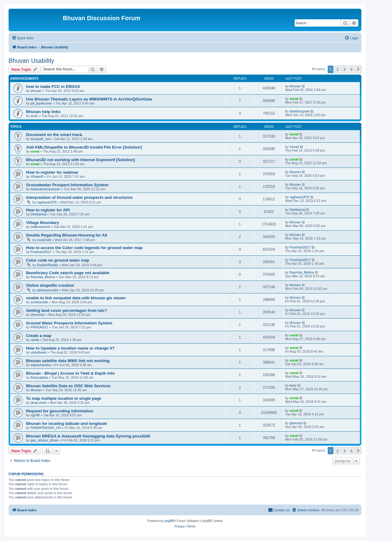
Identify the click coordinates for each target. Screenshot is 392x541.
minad (294, 147)
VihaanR (37, 176)
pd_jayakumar (41, 103)
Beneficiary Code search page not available (68, 273)
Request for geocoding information (60, 411)
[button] (358, 69)
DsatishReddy (47, 265)
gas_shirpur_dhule (45, 440)
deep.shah (38, 403)
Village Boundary (42, 223)
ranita (35, 340)
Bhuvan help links (43, 112)
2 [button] (338, 69)
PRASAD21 (39, 327)
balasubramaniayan (45, 189)
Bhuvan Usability (31, 61)
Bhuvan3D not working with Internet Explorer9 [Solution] (80, 160)
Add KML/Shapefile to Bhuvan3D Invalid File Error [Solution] (84, 147)
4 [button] (351, 69)
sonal (294, 99)
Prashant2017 (41, 252)
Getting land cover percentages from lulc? (67, 310)
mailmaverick (40, 227)
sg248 (35, 415)
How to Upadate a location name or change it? (70, 348)
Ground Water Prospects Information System (69, 323)
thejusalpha (39, 377)
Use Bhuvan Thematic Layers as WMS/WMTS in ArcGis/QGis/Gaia (89, 99)
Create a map (39, 336)
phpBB (169, 521)
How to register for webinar (52, 172)
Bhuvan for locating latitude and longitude (66, 424)
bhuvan (36, 91)
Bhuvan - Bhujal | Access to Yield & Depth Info (70, 373)
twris (293, 385)
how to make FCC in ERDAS (53, 87)
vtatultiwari (39, 352)
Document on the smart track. (55, 135)
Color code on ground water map (58, 260)
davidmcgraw (300, 111)
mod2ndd (44, 240)
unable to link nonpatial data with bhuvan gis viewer (76, 298)
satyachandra (41, 365)
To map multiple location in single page (64, 398)
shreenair (38, 315)
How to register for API (48, 210)
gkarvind (296, 423)
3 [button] (344, 69)
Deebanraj (38, 214)
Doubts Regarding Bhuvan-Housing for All (67, 235)
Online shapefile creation (50, 285)
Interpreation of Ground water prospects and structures (79, 197)
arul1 (34, 116)
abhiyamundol (48, 290)
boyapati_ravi (41, 139)
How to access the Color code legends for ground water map (84, 248)
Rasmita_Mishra (43, 277)
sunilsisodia (39, 302)
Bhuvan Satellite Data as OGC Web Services (68, 386)
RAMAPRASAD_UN (46, 428)
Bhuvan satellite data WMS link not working (68, 361)
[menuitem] (351, 38)
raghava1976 (47, 202)
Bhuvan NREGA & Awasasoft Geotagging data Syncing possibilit (88, 436)
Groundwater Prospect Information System (67, 185)
